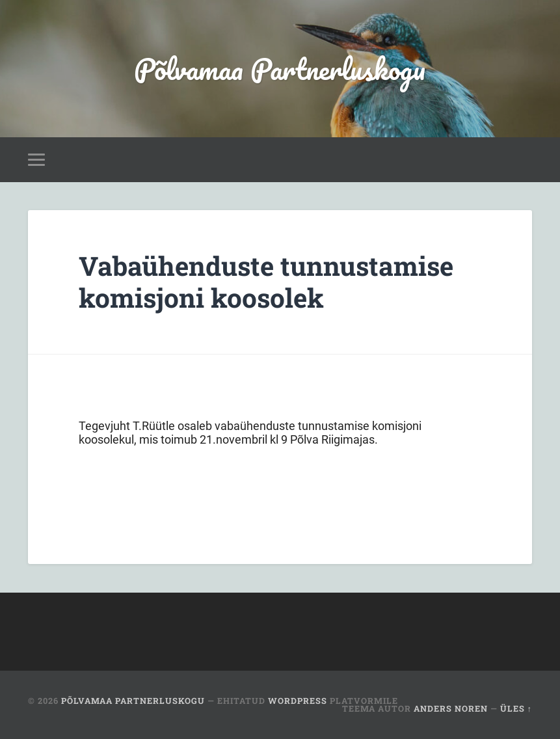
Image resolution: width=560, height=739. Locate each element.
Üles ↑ (516, 708)
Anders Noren (451, 708)
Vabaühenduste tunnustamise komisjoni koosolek (266, 282)
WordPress (298, 701)
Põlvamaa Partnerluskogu (280, 69)
